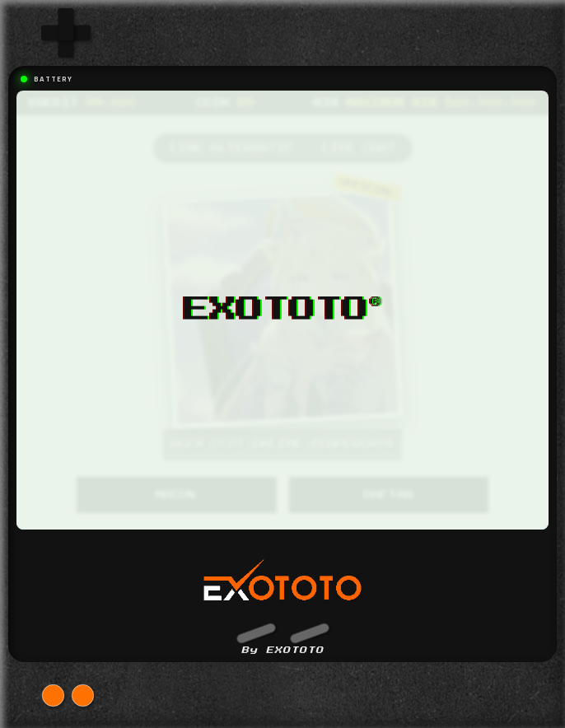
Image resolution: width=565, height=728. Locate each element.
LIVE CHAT (359, 148)
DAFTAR (389, 495)
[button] (256, 632)
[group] (66, 33)
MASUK (176, 495)
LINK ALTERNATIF (231, 148)
